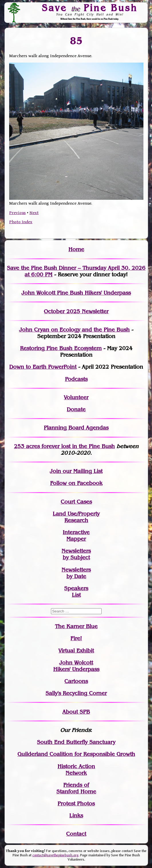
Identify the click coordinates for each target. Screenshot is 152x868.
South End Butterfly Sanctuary (76, 742)
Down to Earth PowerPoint (43, 367)
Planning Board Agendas (76, 428)
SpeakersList (76, 592)
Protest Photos (76, 804)
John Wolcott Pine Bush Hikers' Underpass (76, 293)
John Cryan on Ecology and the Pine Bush (74, 330)
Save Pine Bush (90, 8)
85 (76, 41)
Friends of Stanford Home (76, 788)
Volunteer (76, 397)
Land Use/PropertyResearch (76, 517)
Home (76, 249)
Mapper (76, 539)
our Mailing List (82, 471)
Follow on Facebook (76, 483)
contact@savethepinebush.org (55, 855)
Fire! (76, 638)
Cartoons (76, 681)
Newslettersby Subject (76, 554)
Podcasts (76, 379)
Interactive (76, 532)
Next (34, 213)
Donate (76, 409)
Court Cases (76, 502)
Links (76, 816)
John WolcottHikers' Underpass (76, 666)
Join (55, 471)
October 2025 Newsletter (76, 311)
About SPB (76, 712)
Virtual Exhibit (76, 651)
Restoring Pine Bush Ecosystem (61, 348)
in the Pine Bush (82, 446)
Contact (76, 834)
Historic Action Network (76, 770)
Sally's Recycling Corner (76, 693)
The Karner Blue (76, 626)
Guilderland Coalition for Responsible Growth (76, 754)
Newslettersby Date (76, 573)
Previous (17, 213)
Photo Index (21, 222)
